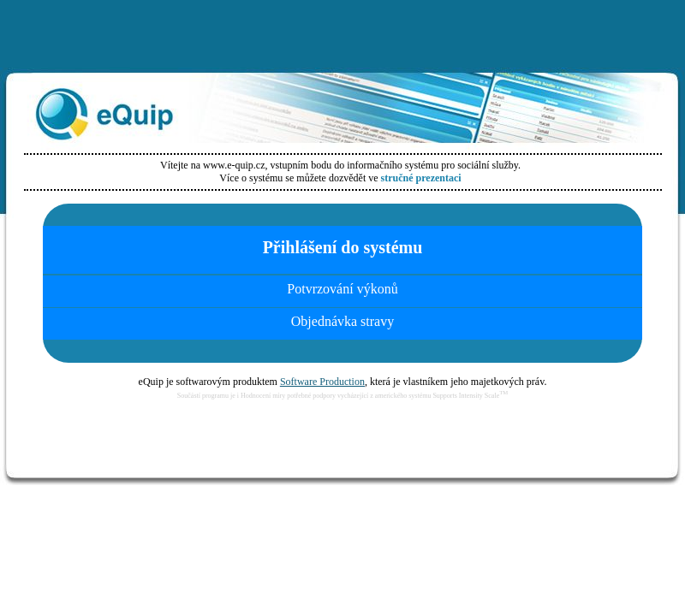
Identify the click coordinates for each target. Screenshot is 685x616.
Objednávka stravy (342, 321)
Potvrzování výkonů (342, 289)
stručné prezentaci (421, 178)
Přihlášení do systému (343, 247)
